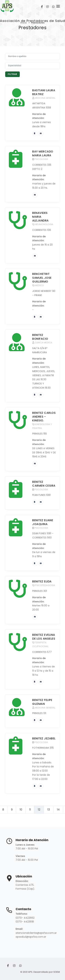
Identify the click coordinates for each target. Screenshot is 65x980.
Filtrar (12, 74)
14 (58, 810)
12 (39, 810)
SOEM (57, 972)
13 (49, 810)
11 (30, 810)
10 (21, 810)
